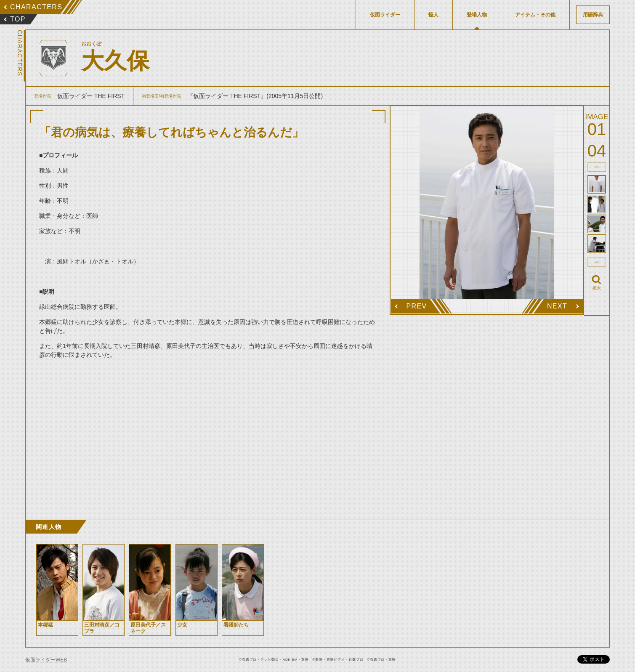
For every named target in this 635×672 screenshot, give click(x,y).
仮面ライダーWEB (46, 660)
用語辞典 (593, 15)
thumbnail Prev (597, 167)
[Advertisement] (208, 440)
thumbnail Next (597, 262)
